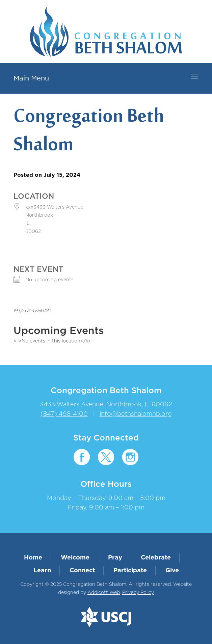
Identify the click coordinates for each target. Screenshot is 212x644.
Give (172, 571)
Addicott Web (104, 593)
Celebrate (156, 558)
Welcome (75, 558)
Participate (130, 571)
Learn (42, 571)
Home (33, 558)
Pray (115, 558)
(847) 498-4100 (64, 414)
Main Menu (31, 78)
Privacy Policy (138, 593)
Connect (82, 571)
